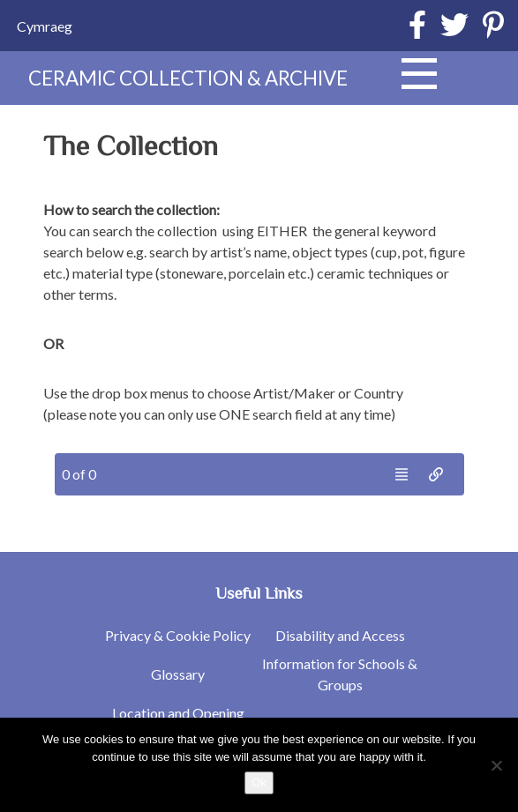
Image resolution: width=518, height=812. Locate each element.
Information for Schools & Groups (340, 674)
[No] (496, 765)
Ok (259, 782)
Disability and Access (340, 635)
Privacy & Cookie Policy (178, 635)
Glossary (178, 674)
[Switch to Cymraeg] (45, 26)
